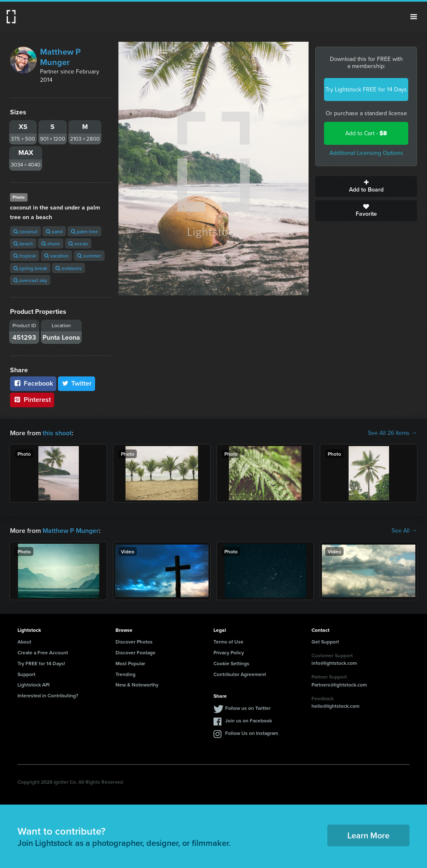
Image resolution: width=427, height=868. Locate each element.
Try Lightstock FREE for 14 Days (366, 90)
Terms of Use (229, 642)
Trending (126, 674)
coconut (25, 231)
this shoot (57, 433)
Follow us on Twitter (248, 708)
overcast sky (30, 280)
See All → (404, 531)
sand (54, 231)
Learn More (368, 835)
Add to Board (366, 187)
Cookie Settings (231, 663)
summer (89, 256)
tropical (25, 256)
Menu (414, 17)
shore (51, 243)
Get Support (325, 642)
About (24, 642)
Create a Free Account (43, 652)
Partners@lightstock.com (339, 685)
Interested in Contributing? (48, 695)
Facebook (33, 383)
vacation (57, 256)
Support (26, 674)
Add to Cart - (366, 133)
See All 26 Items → (392, 433)
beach (23, 243)
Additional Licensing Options (366, 153)
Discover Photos (134, 642)
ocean (78, 243)
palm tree (84, 231)
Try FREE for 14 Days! (41, 663)
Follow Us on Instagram (252, 733)
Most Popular (130, 663)
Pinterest (32, 400)
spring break (30, 268)
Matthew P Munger (60, 57)
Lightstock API (34, 685)
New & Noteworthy (137, 685)
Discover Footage (136, 652)
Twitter (77, 383)
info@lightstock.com (334, 663)
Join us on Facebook (249, 720)
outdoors (69, 268)
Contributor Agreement (240, 674)
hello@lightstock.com (335, 706)
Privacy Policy (229, 652)
